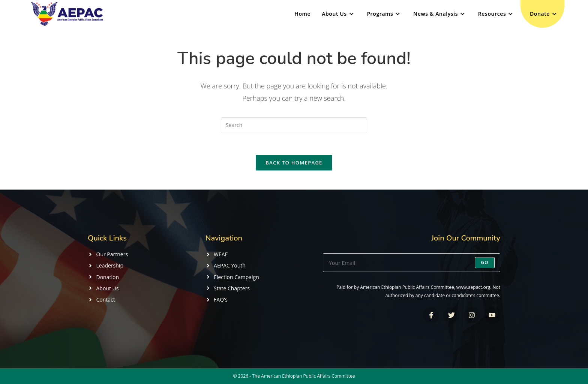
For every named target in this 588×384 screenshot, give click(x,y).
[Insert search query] (294, 125)
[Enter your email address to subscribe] (412, 263)
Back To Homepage (294, 163)
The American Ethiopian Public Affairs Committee (303, 376)
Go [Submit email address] (485, 262)
